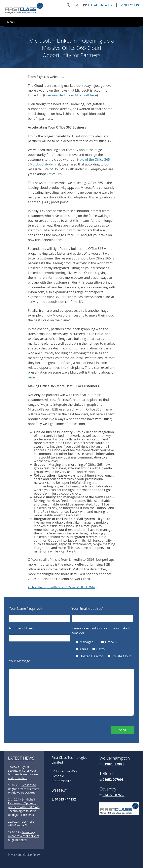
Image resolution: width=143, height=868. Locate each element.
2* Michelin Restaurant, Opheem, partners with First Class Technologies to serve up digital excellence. (24, 807)
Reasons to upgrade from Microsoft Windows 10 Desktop (24, 789)
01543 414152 (101, 5)
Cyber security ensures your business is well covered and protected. (24, 772)
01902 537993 (113, 764)
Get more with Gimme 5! (21, 823)
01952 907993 (113, 780)
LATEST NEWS (21, 758)
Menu (11, 22)
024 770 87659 (114, 795)
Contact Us (129, 5)
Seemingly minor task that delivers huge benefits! (24, 836)
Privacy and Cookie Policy (24, 855)
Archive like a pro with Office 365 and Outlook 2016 (61, 587)
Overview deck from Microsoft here (70, 95)
